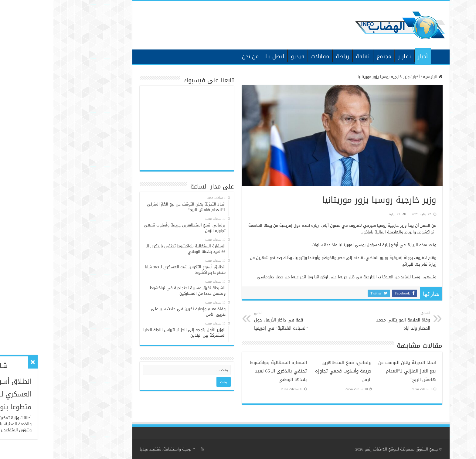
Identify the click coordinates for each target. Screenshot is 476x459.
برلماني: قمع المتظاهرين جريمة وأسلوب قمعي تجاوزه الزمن (291, 371)
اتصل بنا (222, 56)
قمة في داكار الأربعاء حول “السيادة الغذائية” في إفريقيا (232, 321)
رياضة (290, 56)
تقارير (352, 56)
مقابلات (267, 56)
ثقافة (310, 56)
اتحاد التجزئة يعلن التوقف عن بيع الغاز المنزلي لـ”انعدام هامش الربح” (354, 371)
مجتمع (331, 56)
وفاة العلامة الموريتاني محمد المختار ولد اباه (346, 321)
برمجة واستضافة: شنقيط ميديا (113, 449)
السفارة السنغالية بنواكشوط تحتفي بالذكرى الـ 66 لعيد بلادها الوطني (226, 371)
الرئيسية (386, 56)
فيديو (245, 56)
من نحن (197, 56)
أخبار (370, 56)
